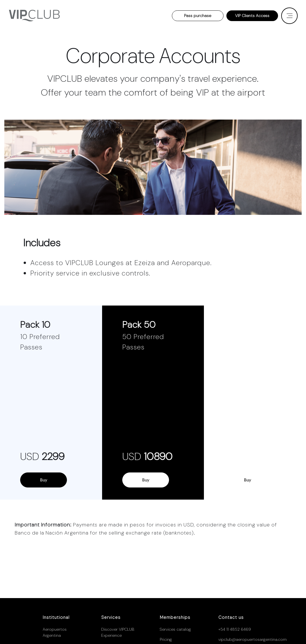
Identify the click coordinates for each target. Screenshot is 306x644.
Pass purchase (198, 16)
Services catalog (175, 629)
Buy (44, 480)
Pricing (166, 639)
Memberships (175, 617)
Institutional (56, 617)
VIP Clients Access (252, 16)
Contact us (231, 617)
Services (111, 617)
